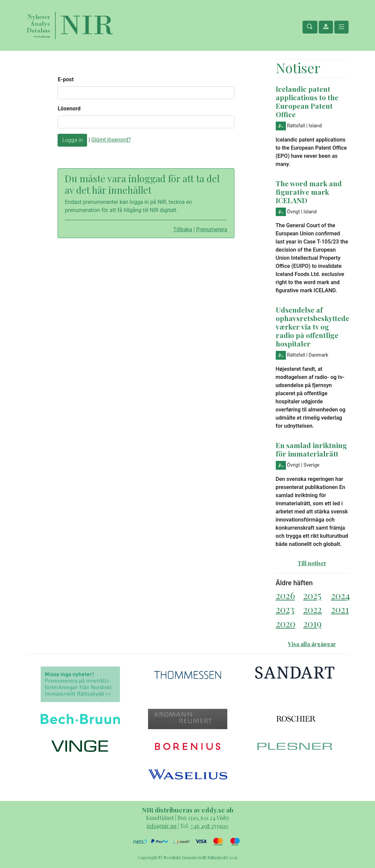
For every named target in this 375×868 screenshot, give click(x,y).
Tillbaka (183, 229)
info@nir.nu (162, 826)
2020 (286, 623)
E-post (66, 79)
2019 (312, 623)
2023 (285, 609)
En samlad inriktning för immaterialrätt (311, 449)
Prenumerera (212, 229)
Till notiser (312, 563)
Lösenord (69, 109)
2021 (340, 609)
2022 (312, 609)
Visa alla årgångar (312, 644)
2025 (312, 595)
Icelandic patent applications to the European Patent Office (307, 101)
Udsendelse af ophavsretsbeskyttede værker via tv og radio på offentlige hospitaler (312, 326)
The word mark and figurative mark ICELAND (309, 192)
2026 (285, 595)
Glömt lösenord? (111, 140)
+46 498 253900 (209, 826)
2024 (340, 595)
